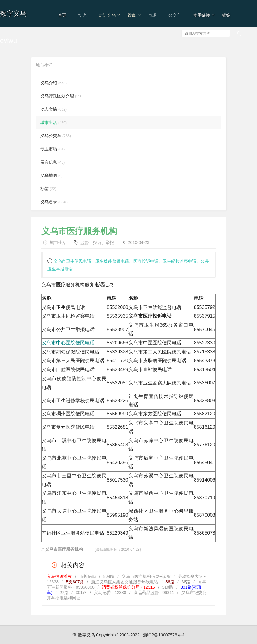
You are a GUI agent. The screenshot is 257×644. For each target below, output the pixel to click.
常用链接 (204, 15)
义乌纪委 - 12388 (110, 593)
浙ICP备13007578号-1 (164, 635)
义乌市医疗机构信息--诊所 (146, 576)
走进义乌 (110, 15)
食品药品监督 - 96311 (154, 593)
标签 (226, 15)
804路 (109, 576)
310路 (168, 587)
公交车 (175, 15)
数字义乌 (13, 13)
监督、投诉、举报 (97, 242)
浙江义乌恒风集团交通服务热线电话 (125, 582)
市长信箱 (88, 576)
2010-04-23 (139, 242)
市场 (152, 15)
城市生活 (58, 242)
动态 (83, 15)
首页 (62, 15)
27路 (64, 593)
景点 (134, 15)
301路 (81, 593)
